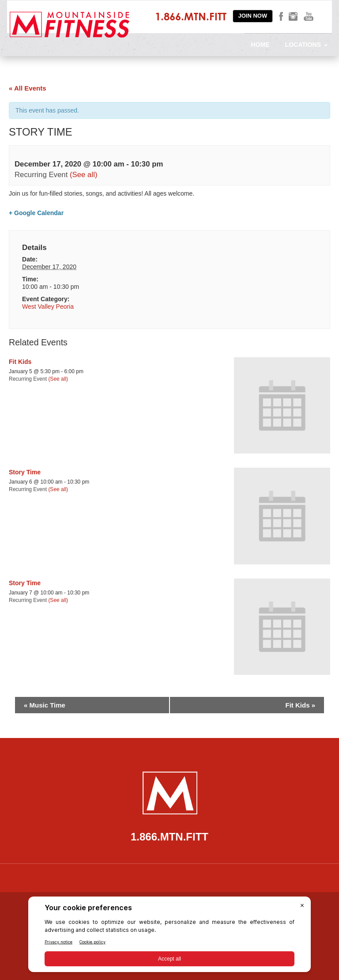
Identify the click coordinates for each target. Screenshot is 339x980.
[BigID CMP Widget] (169, 936)
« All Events (27, 88)
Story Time (25, 472)
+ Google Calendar (36, 213)
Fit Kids (20, 362)
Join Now (253, 16)
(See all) (84, 175)
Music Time (45, 705)
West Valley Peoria (48, 306)
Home (260, 45)
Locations (306, 45)
